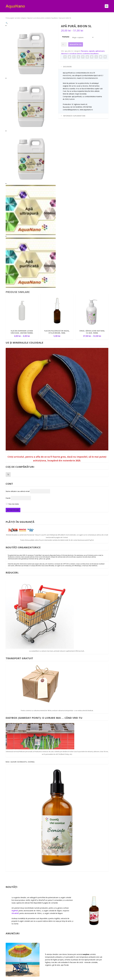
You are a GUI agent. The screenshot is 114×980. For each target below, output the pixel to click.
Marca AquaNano (48, 938)
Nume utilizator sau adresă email (18, 322)
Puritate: (66, 37)
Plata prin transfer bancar (12, 940)
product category (21, 18)
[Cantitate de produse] (64, 44)
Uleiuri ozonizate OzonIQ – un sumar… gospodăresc (56, 919)
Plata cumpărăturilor (12, 921)
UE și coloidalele (47, 925)
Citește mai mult (31, 879)
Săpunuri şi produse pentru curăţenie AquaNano (43, 18)
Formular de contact (10, 947)
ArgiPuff (15, 741)
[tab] (83, 67)
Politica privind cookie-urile (100, 928)
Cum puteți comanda (10, 914)
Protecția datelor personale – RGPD (101, 936)
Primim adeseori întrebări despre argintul (22, 854)
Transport (10, 928)
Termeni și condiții (101, 905)
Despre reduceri (12, 933)
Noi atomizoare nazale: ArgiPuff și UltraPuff (54, 945)
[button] (52, 25)
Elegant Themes (21, 977)
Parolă (8, 329)
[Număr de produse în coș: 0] (8, 305)
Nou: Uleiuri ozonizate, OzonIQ (20, 593)
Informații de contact (11, 906)
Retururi (97, 911)
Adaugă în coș (76, 44)
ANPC (96, 916)
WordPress (41, 977)
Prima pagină (10, 18)
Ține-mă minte (12, 335)
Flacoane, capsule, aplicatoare (93, 51)
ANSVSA (97, 922)
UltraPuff (15, 744)
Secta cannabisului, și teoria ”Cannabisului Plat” (52, 932)
